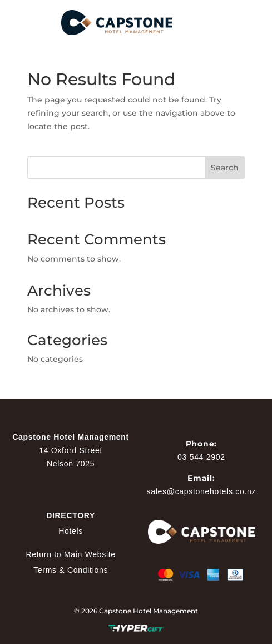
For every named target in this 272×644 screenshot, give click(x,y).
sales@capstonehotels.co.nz (202, 491)
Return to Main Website (70, 554)
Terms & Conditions (71, 570)
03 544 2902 (201, 457)
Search (225, 168)
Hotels (71, 531)
